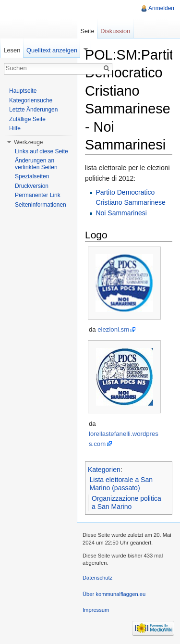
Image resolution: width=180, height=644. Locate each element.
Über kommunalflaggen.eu (114, 594)
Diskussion (115, 31)
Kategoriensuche (31, 100)
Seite (87, 31)
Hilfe (15, 128)
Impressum (96, 610)
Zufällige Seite (27, 119)
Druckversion (32, 186)
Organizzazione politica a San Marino (126, 503)
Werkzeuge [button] (28, 142)
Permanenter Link (38, 195)
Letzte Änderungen (33, 110)
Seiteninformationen (41, 205)
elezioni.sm (113, 329)
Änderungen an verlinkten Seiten (36, 164)
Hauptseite (23, 91)
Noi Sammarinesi (121, 213)
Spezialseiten (32, 176)
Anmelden (161, 8)
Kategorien (104, 470)
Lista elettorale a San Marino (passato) (121, 484)
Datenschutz (97, 578)
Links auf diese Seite (42, 151)
